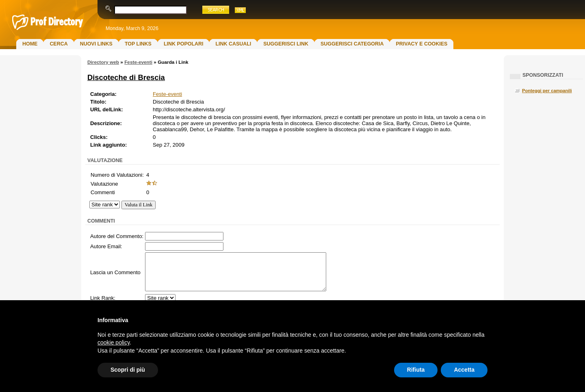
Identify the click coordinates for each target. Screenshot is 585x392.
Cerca (58, 44)
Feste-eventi (138, 62)
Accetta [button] (464, 370)
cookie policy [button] (114, 342)
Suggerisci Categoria (352, 44)
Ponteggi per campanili (547, 91)
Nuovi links (96, 44)
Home (30, 44)
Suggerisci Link (286, 44)
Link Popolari (184, 44)
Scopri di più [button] (128, 370)
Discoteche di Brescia (126, 77)
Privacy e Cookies (421, 44)
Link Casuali (233, 44)
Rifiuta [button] (416, 370)
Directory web (103, 62)
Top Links (138, 44)
